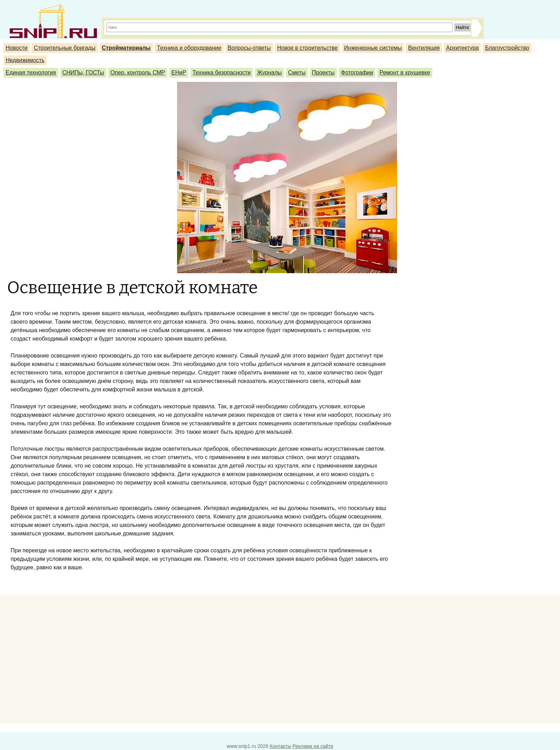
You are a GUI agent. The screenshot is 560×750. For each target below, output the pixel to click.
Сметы (297, 73)
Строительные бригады (65, 48)
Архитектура (462, 48)
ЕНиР (179, 73)
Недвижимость (25, 60)
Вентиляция (424, 48)
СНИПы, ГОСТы (83, 73)
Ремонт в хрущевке (405, 73)
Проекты (323, 73)
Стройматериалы (126, 48)
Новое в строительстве (308, 48)
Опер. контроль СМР (138, 73)
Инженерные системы (373, 48)
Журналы (269, 73)
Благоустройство (507, 48)
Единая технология (31, 73)
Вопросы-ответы (249, 48)
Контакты (280, 746)
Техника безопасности (222, 73)
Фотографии (357, 73)
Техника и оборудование (189, 48)
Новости (17, 48)
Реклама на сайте (313, 746)
